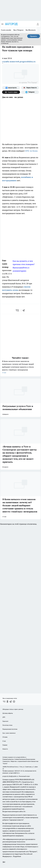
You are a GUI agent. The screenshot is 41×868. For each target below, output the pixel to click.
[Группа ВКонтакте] (11, 88)
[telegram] (24, 310)
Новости (5, 749)
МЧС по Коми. (32, 151)
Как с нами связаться (9, 733)
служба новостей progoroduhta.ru (19, 62)
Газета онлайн (6, 30)
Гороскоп (5, 721)
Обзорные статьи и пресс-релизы (13, 709)
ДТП (4, 717)
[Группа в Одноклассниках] (7, 702)
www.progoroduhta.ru (20, 757)
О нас (4, 741)
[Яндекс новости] (30, 88)
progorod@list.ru (14, 773)
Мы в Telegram (18, 30)
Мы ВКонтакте (31, 30)
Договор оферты (8, 713)
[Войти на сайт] (38, 24)
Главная (5, 745)
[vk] (18, 310)
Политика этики (7, 725)
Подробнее (17, 856)
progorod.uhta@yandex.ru (11, 776)
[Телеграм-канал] (30, 92)
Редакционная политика (10, 729)
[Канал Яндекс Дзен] (11, 92)
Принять (34, 36)
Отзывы (5, 737)
